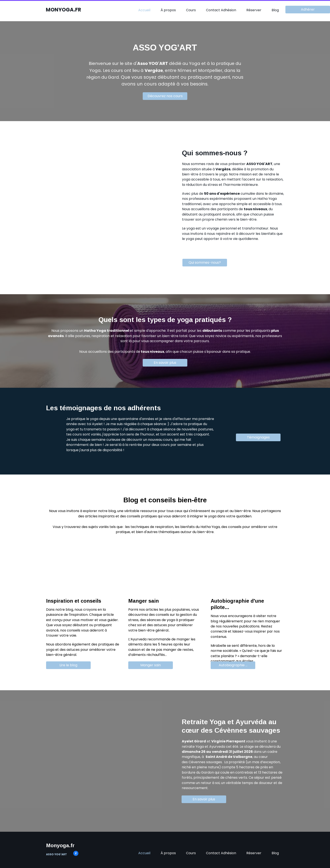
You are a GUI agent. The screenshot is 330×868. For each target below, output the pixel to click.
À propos (168, 10)
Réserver (254, 10)
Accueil (144, 10)
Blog (275, 10)
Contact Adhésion (221, 10)
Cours (191, 10)
